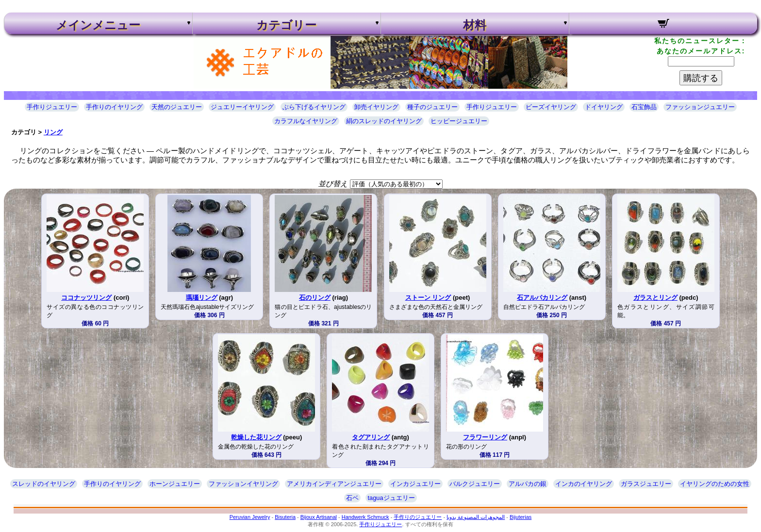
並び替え (333, 184)
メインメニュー (98, 25)
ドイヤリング (604, 107)
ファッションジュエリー (700, 107)
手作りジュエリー (52, 107)
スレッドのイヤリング (44, 484)
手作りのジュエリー (418, 517)
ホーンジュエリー (175, 484)
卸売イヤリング (376, 107)
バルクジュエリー (475, 484)
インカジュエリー (415, 484)
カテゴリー (286, 25)
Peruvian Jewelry (250, 517)
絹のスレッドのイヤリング (384, 121)
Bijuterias (521, 517)
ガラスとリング (655, 298)
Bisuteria (285, 517)
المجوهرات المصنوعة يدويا (476, 517)
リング (53, 132)
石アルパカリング (542, 298)
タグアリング (371, 437)
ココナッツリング (86, 298)
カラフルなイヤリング (306, 121)
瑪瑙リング (202, 298)
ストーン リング (428, 298)
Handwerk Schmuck (365, 517)
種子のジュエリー (432, 107)
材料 (475, 25)
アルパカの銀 (528, 484)
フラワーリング (485, 437)
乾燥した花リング (256, 437)
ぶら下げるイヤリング (314, 107)
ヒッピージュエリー (459, 121)
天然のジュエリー (177, 107)
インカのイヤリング (584, 484)
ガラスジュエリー (646, 484)
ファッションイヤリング (243, 484)
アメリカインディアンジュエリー (334, 484)
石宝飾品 (644, 107)
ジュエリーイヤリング (242, 107)
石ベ (352, 498)
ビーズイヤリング (551, 107)
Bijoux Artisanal (319, 517)
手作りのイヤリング (114, 107)
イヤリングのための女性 (715, 484)
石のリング (315, 298)
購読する (701, 78)
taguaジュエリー (391, 498)
